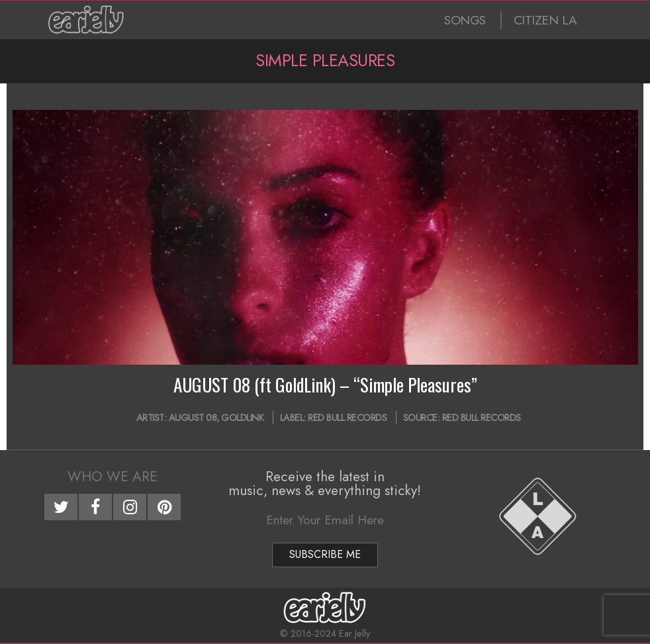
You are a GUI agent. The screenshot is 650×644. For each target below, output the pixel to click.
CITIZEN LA (545, 20)
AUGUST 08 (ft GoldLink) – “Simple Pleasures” (325, 385)
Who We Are (113, 477)
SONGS (465, 20)
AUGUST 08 (193, 418)
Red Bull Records (347, 418)
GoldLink (242, 418)
